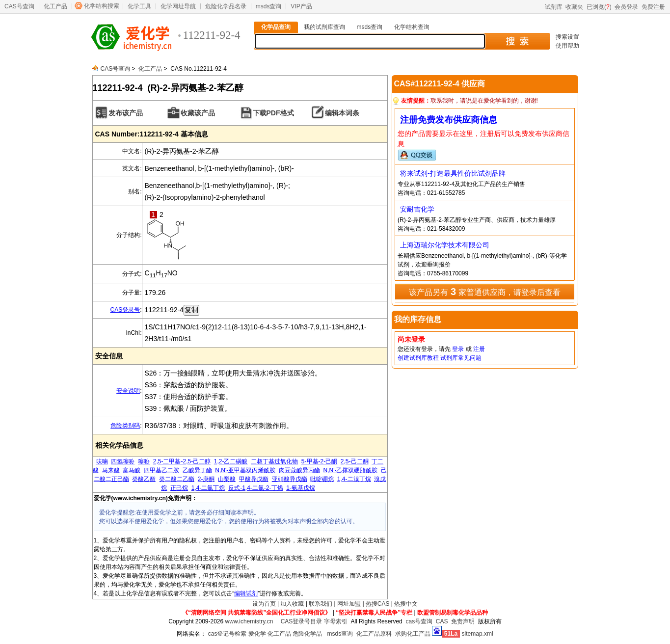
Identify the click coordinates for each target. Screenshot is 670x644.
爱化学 (257, 634)
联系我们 (321, 604)
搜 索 (517, 41)
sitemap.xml (478, 634)
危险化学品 (307, 634)
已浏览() (599, 7)
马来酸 (111, 470)
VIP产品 (301, 6)
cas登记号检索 (228, 634)
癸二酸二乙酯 (177, 479)
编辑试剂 (246, 593)
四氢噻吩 (123, 461)
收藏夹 (574, 7)
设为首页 (264, 604)
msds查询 (269, 6)
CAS (442, 621)
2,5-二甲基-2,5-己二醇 (182, 461)
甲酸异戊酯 (254, 479)
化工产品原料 (374, 634)
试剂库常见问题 (461, 358)
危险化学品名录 (226, 6)
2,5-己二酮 (355, 461)
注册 (479, 349)
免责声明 (463, 621)
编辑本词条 (342, 113)
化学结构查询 (412, 27)
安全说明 (128, 391)
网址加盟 (349, 604)
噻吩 (144, 461)
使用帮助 (567, 46)
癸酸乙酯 (144, 479)
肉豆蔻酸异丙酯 (299, 470)
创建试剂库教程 (418, 358)
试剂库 (554, 7)
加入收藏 (292, 604)
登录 (458, 349)
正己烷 (179, 488)
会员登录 (626, 7)
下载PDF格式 (273, 113)
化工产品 (55, 6)
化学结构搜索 (102, 6)
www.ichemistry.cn (249, 621)
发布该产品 (126, 113)
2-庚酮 (206, 479)
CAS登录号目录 (302, 621)
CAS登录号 (125, 310)
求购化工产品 (413, 634)
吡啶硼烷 (322, 479)
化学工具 (139, 6)
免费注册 (653, 7)
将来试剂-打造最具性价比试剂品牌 (453, 173)
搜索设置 (567, 37)
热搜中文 (406, 604)
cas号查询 (419, 621)
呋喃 (102, 461)
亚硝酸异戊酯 (290, 479)
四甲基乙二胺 (161, 470)
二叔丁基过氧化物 (274, 461)
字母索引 (336, 621)
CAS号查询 (19, 6)
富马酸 (132, 470)
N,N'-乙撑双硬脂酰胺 (351, 470)
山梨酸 (227, 479)
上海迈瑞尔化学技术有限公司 (445, 245)
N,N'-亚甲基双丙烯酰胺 (245, 470)
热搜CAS (378, 604)
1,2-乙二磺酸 (231, 461)
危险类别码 (125, 426)
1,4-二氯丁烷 (208, 488)
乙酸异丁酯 (197, 470)
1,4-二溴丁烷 (354, 479)
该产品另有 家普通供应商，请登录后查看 (484, 292)
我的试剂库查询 (324, 27)
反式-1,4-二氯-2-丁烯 (255, 488)
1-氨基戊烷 (301, 488)
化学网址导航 (178, 6)
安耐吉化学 (417, 209)
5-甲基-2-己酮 (319, 461)
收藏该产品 (198, 113)
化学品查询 (276, 27)
